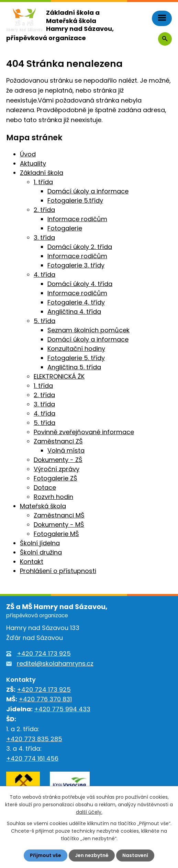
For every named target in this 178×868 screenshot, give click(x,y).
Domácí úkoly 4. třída (80, 284)
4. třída (44, 275)
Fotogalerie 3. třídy (76, 265)
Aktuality (33, 163)
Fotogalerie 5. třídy (76, 358)
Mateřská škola (43, 506)
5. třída (44, 321)
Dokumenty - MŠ (59, 525)
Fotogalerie (65, 228)
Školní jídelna (40, 543)
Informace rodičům (77, 219)
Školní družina (41, 552)
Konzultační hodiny (76, 349)
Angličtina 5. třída (74, 367)
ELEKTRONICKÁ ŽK (59, 376)
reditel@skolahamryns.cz (55, 663)
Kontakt (32, 562)
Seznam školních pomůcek (88, 330)
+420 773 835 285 (34, 739)
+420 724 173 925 (44, 653)
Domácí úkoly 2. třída (80, 247)
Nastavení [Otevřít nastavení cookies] (135, 855)
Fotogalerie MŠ (56, 534)
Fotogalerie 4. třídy (76, 302)
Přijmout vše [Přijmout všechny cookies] (46, 855)
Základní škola (42, 173)
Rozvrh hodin (53, 497)
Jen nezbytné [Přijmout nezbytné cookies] (92, 855)
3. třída (44, 237)
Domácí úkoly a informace (88, 191)
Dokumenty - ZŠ (58, 460)
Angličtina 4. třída (74, 312)
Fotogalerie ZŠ (55, 478)
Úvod (28, 154)
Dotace (45, 487)
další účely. (89, 812)
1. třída (43, 182)
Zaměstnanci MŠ (59, 515)
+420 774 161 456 (32, 758)
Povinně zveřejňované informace (84, 432)
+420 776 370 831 (45, 699)
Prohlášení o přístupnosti (58, 571)
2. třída (44, 210)
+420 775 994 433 (62, 709)
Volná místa (66, 450)
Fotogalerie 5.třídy (75, 200)
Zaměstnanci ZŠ (58, 441)
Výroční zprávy (57, 469)
